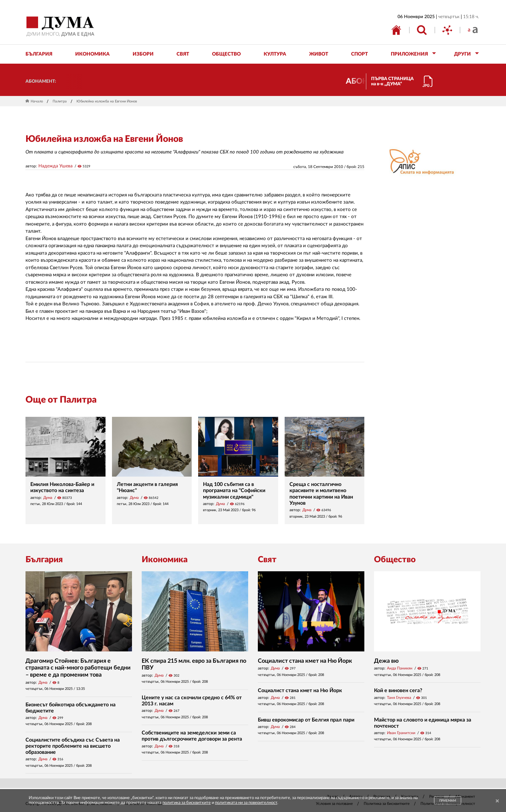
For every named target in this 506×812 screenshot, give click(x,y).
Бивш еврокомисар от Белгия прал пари (306, 720)
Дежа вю (386, 661)
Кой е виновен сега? (398, 691)
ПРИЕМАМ (448, 801)
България (44, 560)
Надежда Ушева (56, 166)
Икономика (165, 560)
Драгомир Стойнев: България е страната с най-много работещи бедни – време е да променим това (78, 668)
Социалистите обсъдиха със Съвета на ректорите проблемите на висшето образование (73, 746)
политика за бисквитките (187, 803)
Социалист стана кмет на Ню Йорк (305, 661)
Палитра (60, 101)
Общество (395, 560)
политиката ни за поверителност (246, 803)
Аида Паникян (400, 668)
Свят (267, 560)
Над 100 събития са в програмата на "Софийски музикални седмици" (234, 490)
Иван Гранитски (401, 733)
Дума (48, 498)
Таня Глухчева (399, 698)
